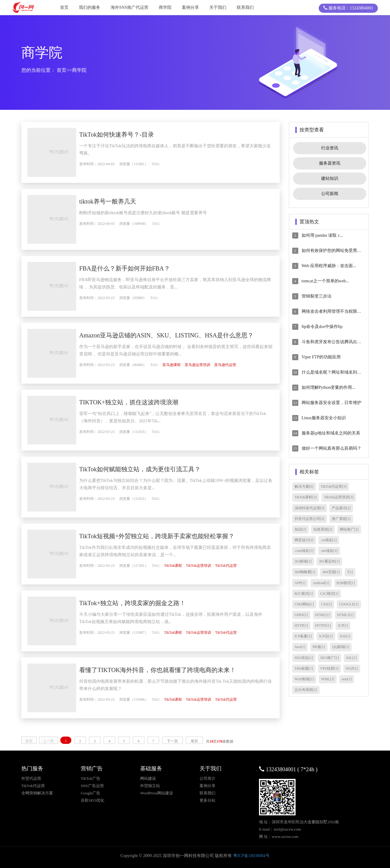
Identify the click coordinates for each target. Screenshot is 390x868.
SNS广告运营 (92, 786)
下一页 (172, 741)
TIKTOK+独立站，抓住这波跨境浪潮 (141, 402)
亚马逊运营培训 (210, 365)
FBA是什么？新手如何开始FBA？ (137, 268)
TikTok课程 (185, 566)
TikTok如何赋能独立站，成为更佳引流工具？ (152, 469)
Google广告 (90, 793)
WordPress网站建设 (157, 793)
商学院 (165, 7)
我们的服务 (90, 7)
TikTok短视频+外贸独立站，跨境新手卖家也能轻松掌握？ (169, 536)
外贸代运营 (31, 778)
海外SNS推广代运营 (129, 7)
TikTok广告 (90, 778)
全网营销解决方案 (37, 793)
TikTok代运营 (238, 566)
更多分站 (207, 800)
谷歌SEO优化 (92, 800)
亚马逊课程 (184, 365)
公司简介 (207, 778)
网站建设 (148, 778)
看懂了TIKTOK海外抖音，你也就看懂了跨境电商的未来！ (170, 670)
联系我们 (245, 7)
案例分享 (190, 7)
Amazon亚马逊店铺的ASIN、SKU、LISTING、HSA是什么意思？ (179, 335)
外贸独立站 (150, 786)
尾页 (194, 741)
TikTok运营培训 (211, 566)
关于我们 (218, 7)
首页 (64, 7)
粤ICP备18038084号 (251, 856)
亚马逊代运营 (237, 365)
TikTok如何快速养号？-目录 (129, 134)
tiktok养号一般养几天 (120, 201)
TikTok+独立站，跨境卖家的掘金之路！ (145, 603)
